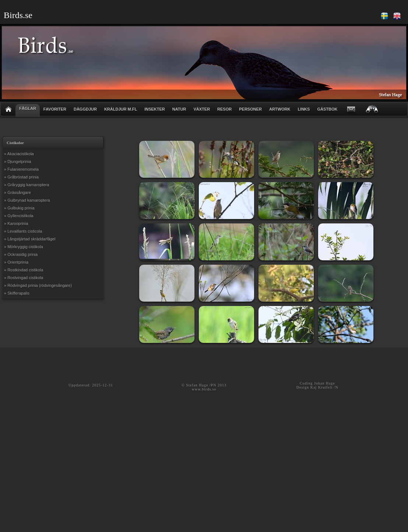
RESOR (224, 109)
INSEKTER (155, 109)
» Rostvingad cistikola (24, 278)
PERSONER (250, 109)
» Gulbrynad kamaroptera (27, 200)
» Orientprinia (16, 262)
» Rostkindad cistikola (24, 270)
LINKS (304, 109)
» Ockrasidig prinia (21, 254)
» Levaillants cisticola (23, 231)
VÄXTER (202, 109)
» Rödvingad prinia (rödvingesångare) (38, 285)
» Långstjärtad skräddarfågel (30, 239)
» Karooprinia (16, 223)
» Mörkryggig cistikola (24, 247)
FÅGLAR (28, 108)
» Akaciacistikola (19, 154)
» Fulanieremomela (21, 169)
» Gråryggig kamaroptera (27, 185)
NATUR (179, 109)
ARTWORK (280, 109)
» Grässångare (17, 192)
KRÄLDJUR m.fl (121, 109)
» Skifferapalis (17, 293)
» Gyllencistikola (19, 216)
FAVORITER (55, 109)
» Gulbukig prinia (19, 208)
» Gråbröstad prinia (21, 177)
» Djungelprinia (17, 161)
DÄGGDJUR (85, 109)
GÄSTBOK (327, 109)
